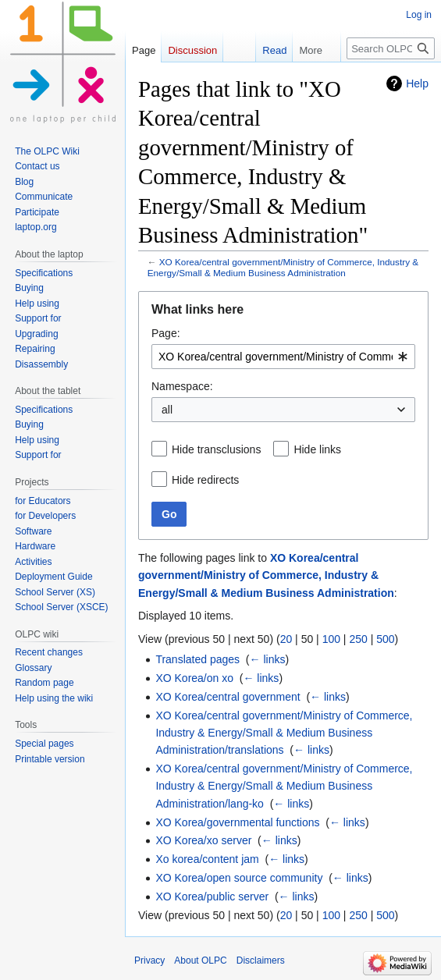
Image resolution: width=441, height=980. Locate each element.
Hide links (317, 449)
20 (286, 639)
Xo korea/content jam (207, 859)
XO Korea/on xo (194, 678)
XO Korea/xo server (203, 840)
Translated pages (197, 659)
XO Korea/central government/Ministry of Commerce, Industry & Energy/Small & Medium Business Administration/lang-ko (284, 786)
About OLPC (200, 960)
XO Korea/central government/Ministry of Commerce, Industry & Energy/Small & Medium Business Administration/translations (284, 733)
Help (417, 83)
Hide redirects (205, 480)
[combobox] (283, 357)
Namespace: (182, 386)
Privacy (149, 960)
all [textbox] (167, 410)
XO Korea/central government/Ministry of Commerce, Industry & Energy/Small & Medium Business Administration (283, 267)
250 (358, 639)
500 (385, 639)
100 (331, 639)
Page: (166, 333)
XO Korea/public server (212, 897)
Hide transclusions (216, 449)
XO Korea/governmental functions (237, 822)
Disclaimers (261, 960)
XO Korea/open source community (239, 878)
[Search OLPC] (391, 48)
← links (268, 659)
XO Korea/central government (228, 697)
